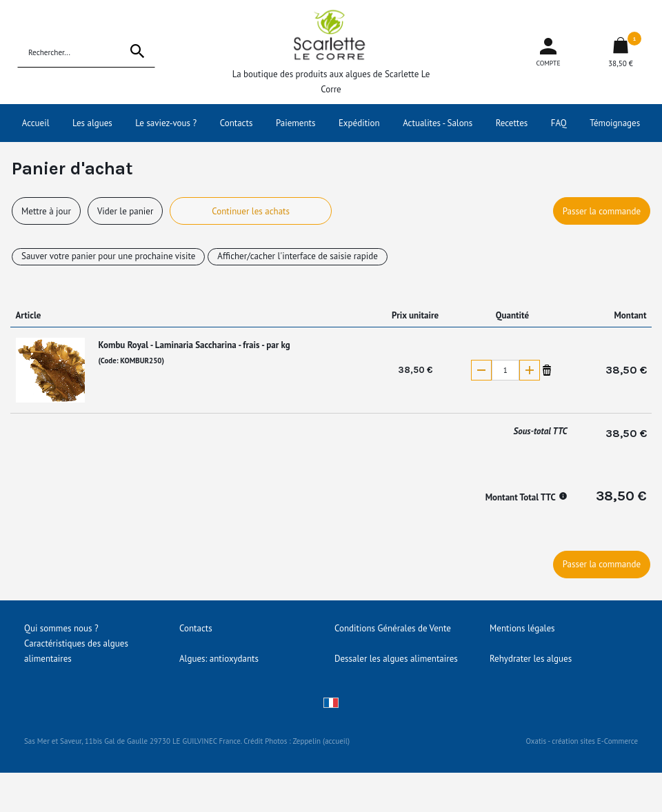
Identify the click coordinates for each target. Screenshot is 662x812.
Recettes (512, 123)
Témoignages (615, 123)
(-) (481, 370)
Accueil (36, 123)
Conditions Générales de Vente (393, 628)
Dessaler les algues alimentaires (396, 659)
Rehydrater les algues (531, 659)
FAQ (559, 123)
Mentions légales (522, 628)
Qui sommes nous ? (61, 628)
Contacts (237, 123)
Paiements (296, 123)
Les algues (92, 123)
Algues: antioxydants (219, 659)
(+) (530, 370)
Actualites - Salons (438, 123)
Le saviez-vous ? (166, 123)
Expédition (359, 123)
